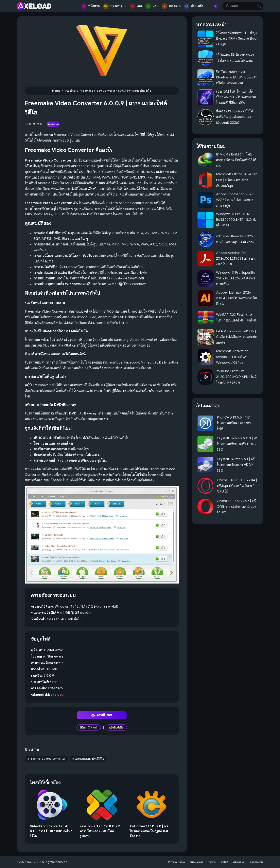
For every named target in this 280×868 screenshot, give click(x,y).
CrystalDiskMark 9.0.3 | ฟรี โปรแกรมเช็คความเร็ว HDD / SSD (237, 444)
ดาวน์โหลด (102, 715)
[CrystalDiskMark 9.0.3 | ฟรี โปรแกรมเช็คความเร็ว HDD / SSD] (205, 444)
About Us (239, 862)
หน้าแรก (90, 6)
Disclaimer (197, 862)
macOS (171, 6)
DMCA (225, 862)
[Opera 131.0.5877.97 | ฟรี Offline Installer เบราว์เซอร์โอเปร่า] (205, 507)
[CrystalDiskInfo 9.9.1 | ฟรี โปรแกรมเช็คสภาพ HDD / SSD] (205, 465)
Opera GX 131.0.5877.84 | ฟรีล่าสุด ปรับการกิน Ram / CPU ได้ (237, 486)
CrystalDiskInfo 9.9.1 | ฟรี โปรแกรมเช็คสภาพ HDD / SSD (236, 465)
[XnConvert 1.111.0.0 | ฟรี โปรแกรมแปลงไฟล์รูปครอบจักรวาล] (152, 805)
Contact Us (257, 862)
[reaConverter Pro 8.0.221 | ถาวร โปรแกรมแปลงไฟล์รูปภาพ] (102, 805)
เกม (136, 6)
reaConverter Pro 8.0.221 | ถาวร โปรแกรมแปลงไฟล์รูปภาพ (101, 831)
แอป (152, 6)
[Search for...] (239, 6)
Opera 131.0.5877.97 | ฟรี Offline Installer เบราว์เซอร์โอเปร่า (236, 507)
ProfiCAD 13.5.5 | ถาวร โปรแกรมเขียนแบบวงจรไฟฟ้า (234, 423)
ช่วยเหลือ (197, 6)
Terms (212, 862)
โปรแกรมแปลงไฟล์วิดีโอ (88, 759)
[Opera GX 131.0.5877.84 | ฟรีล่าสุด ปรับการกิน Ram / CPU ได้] (205, 486)
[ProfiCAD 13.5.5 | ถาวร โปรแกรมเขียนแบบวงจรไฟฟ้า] (205, 423)
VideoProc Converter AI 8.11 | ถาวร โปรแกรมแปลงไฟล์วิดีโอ (51, 831)
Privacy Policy (177, 862)
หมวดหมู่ (116, 6)
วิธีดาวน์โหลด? (89, 727)
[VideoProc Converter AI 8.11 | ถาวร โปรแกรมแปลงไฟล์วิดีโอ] (52, 805)
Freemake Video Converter (46, 759)
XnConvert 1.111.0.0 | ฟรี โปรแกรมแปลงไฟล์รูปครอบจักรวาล (149, 831)
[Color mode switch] (216, 6)
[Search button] (259, 6)
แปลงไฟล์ (53, 124)
